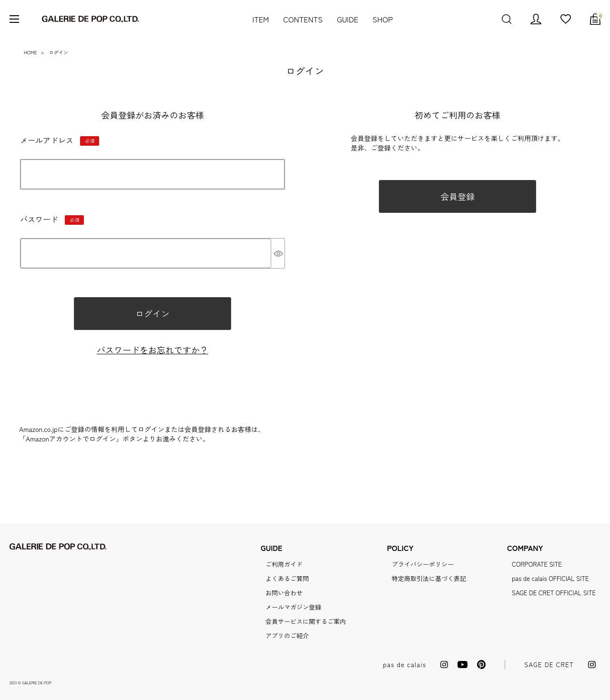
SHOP (383, 19)
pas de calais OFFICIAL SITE (550, 578)
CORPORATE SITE (537, 564)
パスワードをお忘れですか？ (152, 350)
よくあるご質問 (287, 578)
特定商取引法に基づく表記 (429, 578)
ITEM (260, 19)
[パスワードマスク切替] (278, 253)
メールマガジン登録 (293, 607)
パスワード (52, 221)
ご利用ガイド (284, 564)
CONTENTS (303, 19)
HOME (30, 52)
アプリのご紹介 (287, 635)
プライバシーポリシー (423, 564)
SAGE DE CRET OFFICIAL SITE (554, 593)
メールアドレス (60, 142)
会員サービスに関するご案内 (306, 621)
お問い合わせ (284, 593)
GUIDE (348, 19)
